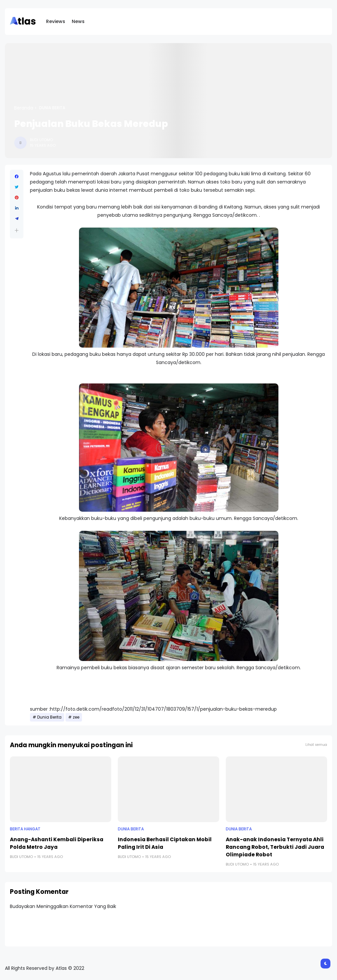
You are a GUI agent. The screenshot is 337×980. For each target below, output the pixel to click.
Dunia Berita (52, 108)
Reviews (56, 21)
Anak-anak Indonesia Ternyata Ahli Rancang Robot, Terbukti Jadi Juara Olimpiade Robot (275, 847)
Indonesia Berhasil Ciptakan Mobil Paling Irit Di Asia (165, 843)
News (78, 21)
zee (76, 717)
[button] (17, 230)
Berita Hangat (25, 829)
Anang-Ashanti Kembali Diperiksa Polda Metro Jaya (57, 843)
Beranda (24, 108)
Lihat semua (316, 745)
